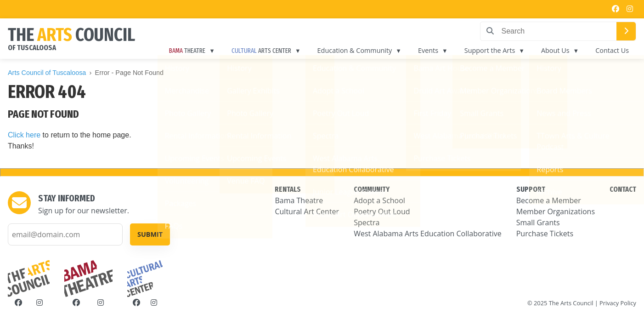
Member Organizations (556, 211)
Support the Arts (490, 50)
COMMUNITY (372, 189)
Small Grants (538, 223)
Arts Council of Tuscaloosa (47, 73)
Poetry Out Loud (382, 211)
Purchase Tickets (545, 234)
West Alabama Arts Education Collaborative (428, 234)
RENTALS (288, 189)
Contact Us (612, 50)
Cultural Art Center (307, 211)
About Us (555, 50)
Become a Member (549, 200)
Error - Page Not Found (130, 73)
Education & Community (355, 50)
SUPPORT (531, 189)
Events (428, 50)
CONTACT (623, 189)
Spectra (367, 223)
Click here (24, 135)
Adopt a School (379, 200)
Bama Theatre (299, 200)
